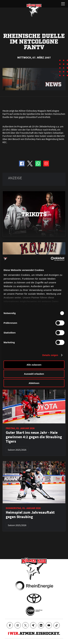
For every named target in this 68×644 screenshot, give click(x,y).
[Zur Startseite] (34, 10)
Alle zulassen (34, 365)
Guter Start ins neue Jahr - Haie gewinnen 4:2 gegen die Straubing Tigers (34, 437)
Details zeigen (50, 355)
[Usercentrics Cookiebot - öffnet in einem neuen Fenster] (51, 259)
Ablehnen (34, 383)
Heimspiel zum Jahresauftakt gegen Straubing (30, 515)
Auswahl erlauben (34, 374)
